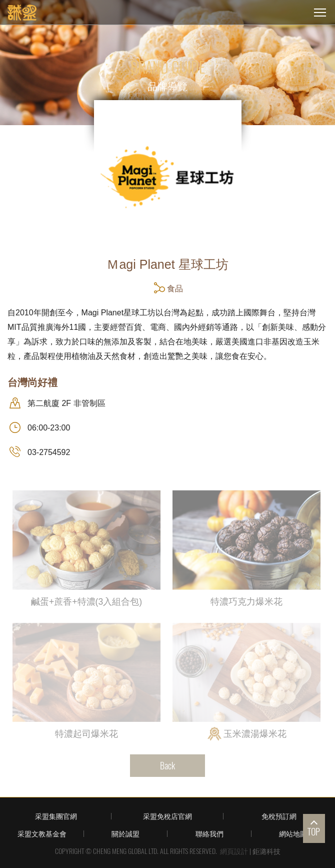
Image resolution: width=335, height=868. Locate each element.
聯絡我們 (209, 834)
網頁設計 (234, 851)
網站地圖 (293, 834)
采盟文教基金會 (42, 834)
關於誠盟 (125, 834)
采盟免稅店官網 (167, 816)
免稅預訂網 (279, 816)
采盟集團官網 (56, 816)
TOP (314, 832)
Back (167, 766)
